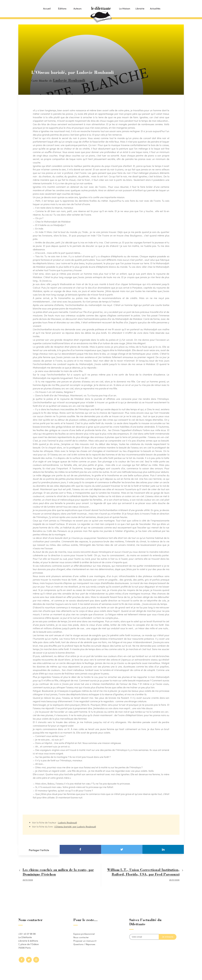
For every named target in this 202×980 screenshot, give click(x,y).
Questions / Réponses (85, 943)
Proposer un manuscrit (85, 939)
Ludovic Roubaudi (64, 80)
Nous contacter (81, 936)
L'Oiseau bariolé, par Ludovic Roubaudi (75, 825)
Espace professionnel (85, 932)
